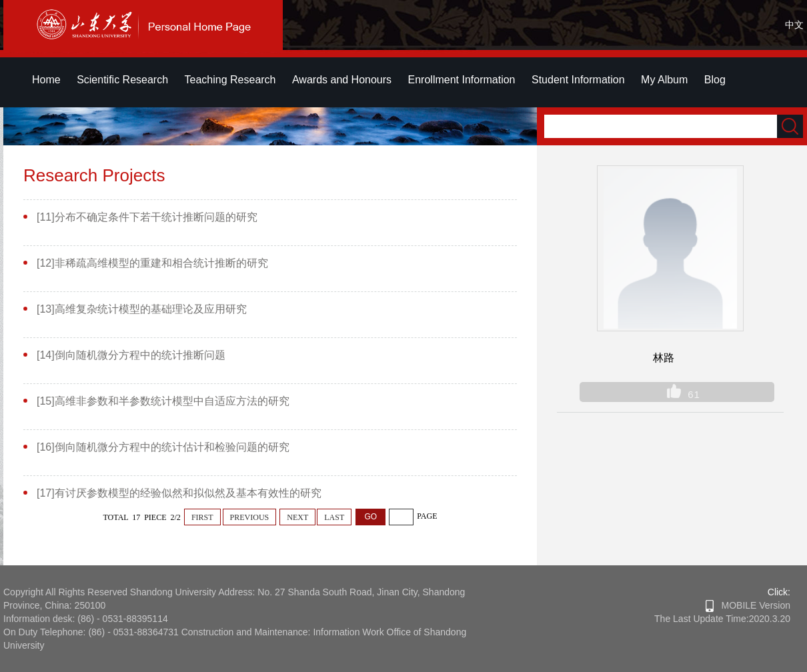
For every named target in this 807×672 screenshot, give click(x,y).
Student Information (578, 80)
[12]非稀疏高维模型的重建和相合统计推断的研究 (152, 263)
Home (46, 80)
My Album (664, 80)
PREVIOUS (250, 517)
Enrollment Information (462, 80)
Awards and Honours (342, 80)
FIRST (202, 517)
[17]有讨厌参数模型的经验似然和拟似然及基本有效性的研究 (179, 493)
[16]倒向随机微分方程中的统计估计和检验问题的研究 (163, 447)
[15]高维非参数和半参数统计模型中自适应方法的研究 (163, 401)
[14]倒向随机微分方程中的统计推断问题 (131, 355)
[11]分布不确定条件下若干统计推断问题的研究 (147, 217)
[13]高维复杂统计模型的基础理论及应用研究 (142, 309)
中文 (794, 25)
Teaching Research (230, 80)
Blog (715, 80)
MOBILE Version (748, 605)
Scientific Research (122, 80)
